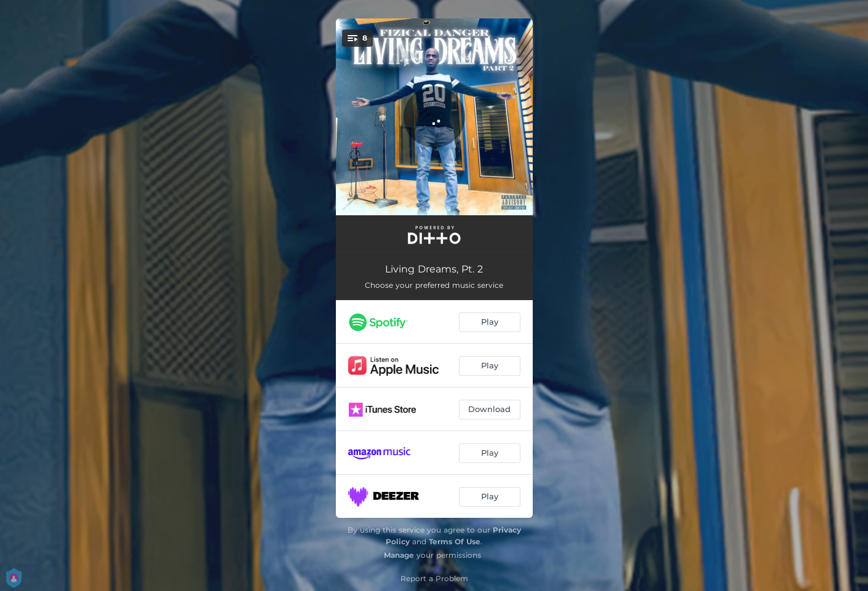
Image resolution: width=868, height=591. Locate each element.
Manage (399, 555)
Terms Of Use (455, 541)
